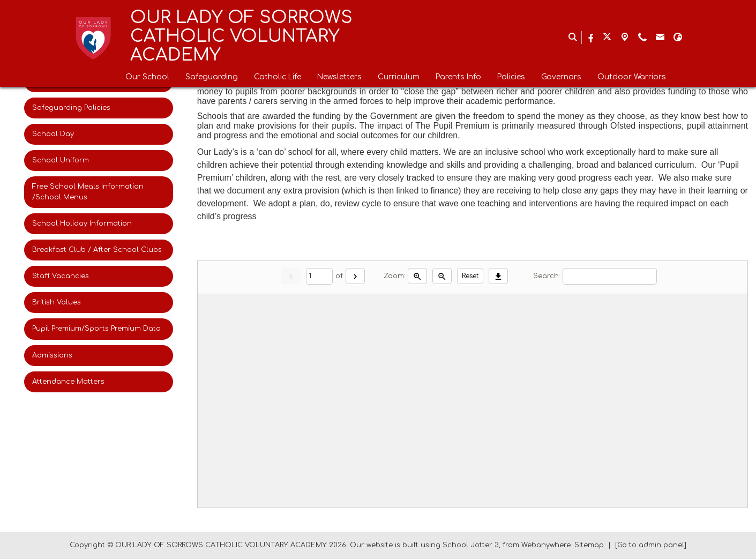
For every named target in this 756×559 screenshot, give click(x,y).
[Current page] (319, 276)
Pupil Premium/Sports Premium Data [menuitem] (96, 329)
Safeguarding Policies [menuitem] (71, 108)
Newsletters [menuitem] (339, 77)
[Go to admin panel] (651, 545)
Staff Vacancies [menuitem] (61, 276)
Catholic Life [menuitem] (278, 77)
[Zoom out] (442, 276)
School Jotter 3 (471, 545)
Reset (470, 276)
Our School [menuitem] (147, 77)
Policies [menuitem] (511, 77)
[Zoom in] (417, 276)
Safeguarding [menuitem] (212, 77)
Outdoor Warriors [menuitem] (632, 77)
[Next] (355, 276)
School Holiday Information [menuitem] (82, 223)
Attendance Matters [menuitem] (68, 382)
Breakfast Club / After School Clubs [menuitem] (97, 250)
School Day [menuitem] (53, 134)
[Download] (498, 276)
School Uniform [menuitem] (61, 160)
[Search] (610, 276)
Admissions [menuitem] (52, 355)
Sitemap (589, 545)
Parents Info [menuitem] (458, 77)
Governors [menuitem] (561, 77)
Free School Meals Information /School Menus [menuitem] (88, 192)
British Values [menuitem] (57, 302)
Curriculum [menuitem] (399, 77)
